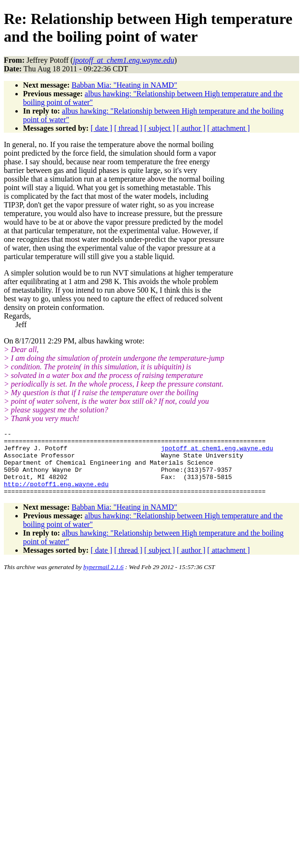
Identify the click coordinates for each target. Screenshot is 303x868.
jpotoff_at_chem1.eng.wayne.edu (217, 452)
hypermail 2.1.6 (104, 580)
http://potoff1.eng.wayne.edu (56, 495)
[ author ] (191, 128)
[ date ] (101, 128)
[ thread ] (128, 128)
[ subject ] (160, 128)
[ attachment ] (228, 128)
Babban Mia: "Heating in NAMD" (124, 85)
